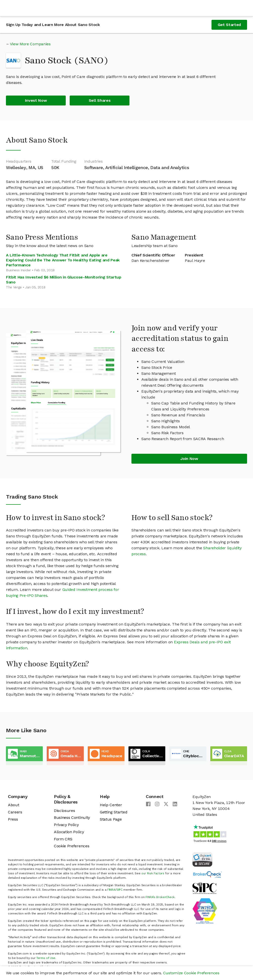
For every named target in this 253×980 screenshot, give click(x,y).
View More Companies (30, 44)
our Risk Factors (153, 873)
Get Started (229, 25)
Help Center (111, 805)
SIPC (119, 890)
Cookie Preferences (72, 846)
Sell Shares (100, 100)
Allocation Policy (69, 832)
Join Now (189, 459)
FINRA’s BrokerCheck (160, 897)
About (13, 805)
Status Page (111, 819)
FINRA (111, 890)
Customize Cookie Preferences (191, 973)
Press (13, 819)
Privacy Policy (66, 825)
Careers (15, 812)
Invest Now (36, 100)
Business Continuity (72, 817)
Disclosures (64, 811)
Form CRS (63, 839)
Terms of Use (46, 958)
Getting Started (114, 812)
